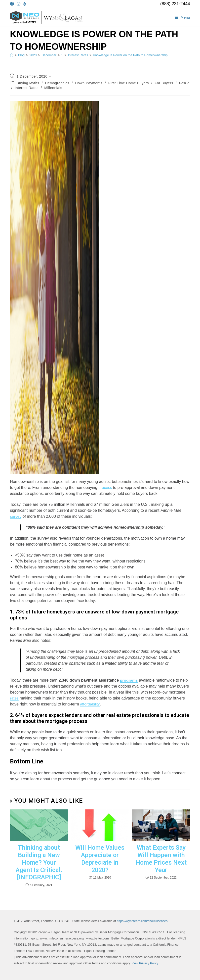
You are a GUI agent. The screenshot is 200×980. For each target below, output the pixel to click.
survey (16, 516)
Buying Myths (28, 83)
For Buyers (164, 83)
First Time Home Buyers (129, 83)
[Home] (12, 55)
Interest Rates (27, 88)
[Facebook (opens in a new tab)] (13, 4)
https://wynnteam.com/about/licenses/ (143, 920)
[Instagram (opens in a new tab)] (19, 4)
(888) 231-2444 (175, 4)
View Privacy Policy (145, 962)
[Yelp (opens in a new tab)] (25, 4)
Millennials (53, 88)
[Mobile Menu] (182, 17)
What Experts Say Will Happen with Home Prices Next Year (161, 858)
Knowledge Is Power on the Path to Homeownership (130, 55)
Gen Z (184, 83)
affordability (90, 704)
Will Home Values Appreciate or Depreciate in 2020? (100, 858)
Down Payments (89, 83)
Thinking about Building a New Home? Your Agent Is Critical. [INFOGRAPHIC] (39, 862)
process (105, 488)
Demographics (57, 83)
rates (14, 698)
